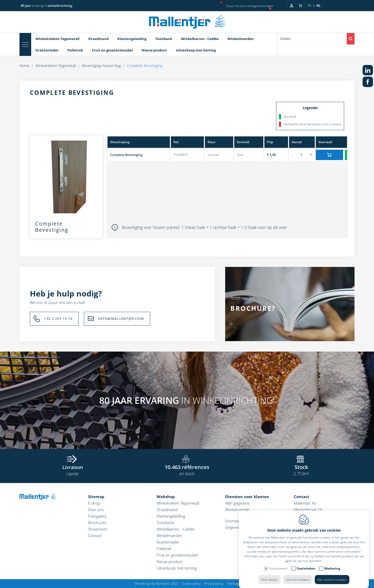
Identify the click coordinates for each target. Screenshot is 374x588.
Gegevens (234, 527)
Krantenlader (47, 50)
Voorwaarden (237, 521)
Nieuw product (154, 50)
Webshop (166, 497)
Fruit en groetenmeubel (112, 50)
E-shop (94, 503)
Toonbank (164, 39)
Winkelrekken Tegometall (58, 39)
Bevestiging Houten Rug (101, 66)
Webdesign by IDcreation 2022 (157, 583)
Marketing (332, 563)
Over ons (96, 510)
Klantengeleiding (132, 39)
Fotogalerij (97, 516)
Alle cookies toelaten (332, 574)
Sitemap (96, 497)
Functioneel (278, 563)
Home (24, 66)
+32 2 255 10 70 (58, 319)
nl (319, 6)
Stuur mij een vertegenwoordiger (250, 6)
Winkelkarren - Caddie (200, 39)
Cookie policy (191, 583)
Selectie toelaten (298, 574)
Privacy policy (214, 583)
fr (309, 6)
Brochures (97, 523)
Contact (95, 536)
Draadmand (98, 39)
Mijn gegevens (238, 503)
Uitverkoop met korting (196, 50)
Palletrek (75, 50)
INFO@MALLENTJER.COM (121, 319)
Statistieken (306, 563)
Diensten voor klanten (247, 497)
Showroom (98, 529)
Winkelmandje (237, 510)
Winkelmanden (241, 39)
